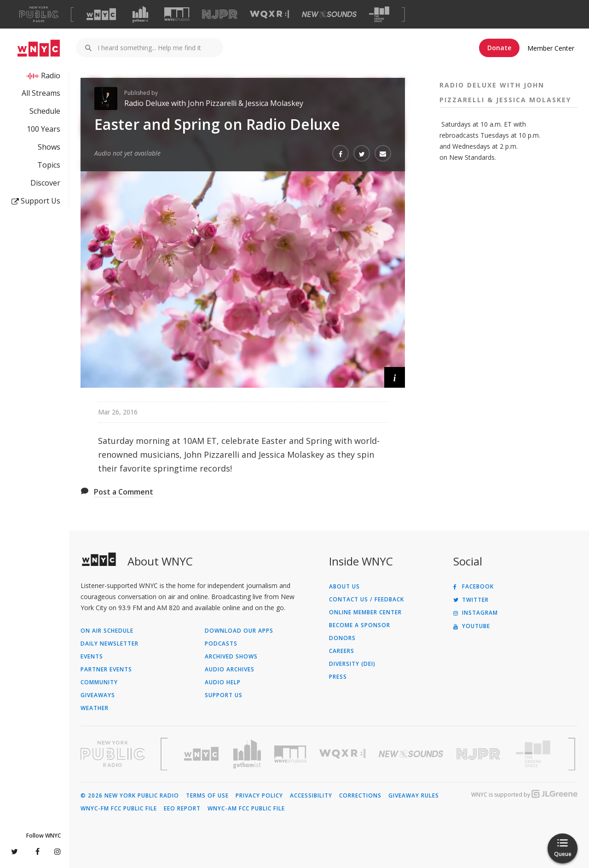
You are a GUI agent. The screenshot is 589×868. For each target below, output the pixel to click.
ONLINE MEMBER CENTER (365, 612)
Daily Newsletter (110, 644)
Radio (51, 76)
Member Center (551, 48)
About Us (344, 587)
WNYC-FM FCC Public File (119, 809)
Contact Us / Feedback (367, 600)
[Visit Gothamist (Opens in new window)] (140, 14)
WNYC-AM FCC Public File (246, 809)
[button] (395, 377)
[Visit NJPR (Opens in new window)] (220, 15)
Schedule (45, 111)
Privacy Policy (259, 796)
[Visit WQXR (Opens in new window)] (269, 15)
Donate (499, 48)
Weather (95, 708)
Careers (342, 651)
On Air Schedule (107, 631)
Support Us (36, 201)
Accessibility (311, 796)
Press (338, 677)
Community (99, 682)
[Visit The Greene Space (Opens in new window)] (379, 15)
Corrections (360, 796)
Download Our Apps (239, 631)
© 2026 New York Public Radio (130, 796)
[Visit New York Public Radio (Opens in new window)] (113, 754)
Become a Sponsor (360, 625)
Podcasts (221, 644)
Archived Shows (231, 657)
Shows (49, 147)
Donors (342, 638)
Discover (45, 183)
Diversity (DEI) (352, 664)
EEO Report (182, 809)
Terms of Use (207, 796)
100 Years (43, 129)
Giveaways (98, 695)
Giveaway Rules (414, 796)
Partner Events (106, 670)
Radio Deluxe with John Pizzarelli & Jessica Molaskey (214, 103)
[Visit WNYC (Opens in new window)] (101, 14)
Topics (49, 165)
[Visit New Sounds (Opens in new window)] (329, 14)
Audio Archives (230, 670)
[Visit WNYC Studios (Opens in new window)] (177, 14)
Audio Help (223, 682)
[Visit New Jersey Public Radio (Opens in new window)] (479, 754)
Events (92, 657)
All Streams (41, 93)
